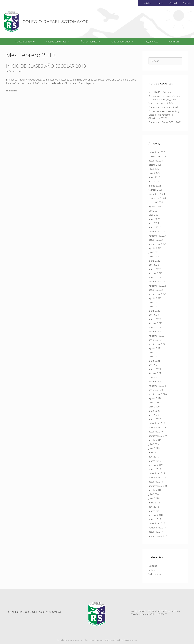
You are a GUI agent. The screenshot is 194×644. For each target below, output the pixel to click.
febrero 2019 (156, 465)
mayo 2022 (154, 311)
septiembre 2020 (158, 394)
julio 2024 (154, 211)
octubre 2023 (156, 240)
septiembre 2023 (158, 244)
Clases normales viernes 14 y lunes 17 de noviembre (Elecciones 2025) (164, 115)
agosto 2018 (155, 490)
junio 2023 (154, 256)
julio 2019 (154, 444)
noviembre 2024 (157, 198)
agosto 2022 (155, 298)
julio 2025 (154, 169)
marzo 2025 (155, 186)
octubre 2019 (156, 432)
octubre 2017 (156, 532)
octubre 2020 (156, 390)
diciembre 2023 (157, 231)
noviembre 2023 (157, 236)
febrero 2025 (156, 190)
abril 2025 (154, 181)
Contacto (187, 3)
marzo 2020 (155, 419)
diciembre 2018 (157, 473)
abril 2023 (154, 265)
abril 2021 (154, 365)
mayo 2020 (154, 411)
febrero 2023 (156, 273)
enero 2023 (155, 277)
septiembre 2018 (158, 486)
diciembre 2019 (157, 423)
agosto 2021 (155, 348)
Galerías (153, 566)
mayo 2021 (154, 361)
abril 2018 (154, 507)
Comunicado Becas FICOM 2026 (165, 122)
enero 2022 (155, 327)
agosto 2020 (155, 398)
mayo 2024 (154, 219)
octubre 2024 (156, 202)
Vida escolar (155, 574)
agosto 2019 (155, 440)
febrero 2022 (156, 323)
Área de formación (125, 42)
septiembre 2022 (158, 294)
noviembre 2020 (157, 386)
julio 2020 (154, 402)
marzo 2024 (155, 227)
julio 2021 (154, 352)
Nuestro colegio (28, 42)
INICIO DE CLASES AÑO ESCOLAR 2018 (46, 66)
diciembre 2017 (157, 523)
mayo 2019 (154, 452)
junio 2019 (154, 448)
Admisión (174, 42)
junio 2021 (154, 356)
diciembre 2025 (157, 152)
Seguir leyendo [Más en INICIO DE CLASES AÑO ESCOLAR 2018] (87, 83)
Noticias (147, 3)
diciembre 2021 (157, 331)
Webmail (173, 3)
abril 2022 (154, 315)
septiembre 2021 (158, 344)
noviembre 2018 (157, 478)
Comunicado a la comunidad (163, 107)
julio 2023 (154, 252)
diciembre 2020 (157, 382)
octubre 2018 (156, 482)
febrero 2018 (156, 515)
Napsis (160, 3)
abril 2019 (154, 457)
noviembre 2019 (157, 427)
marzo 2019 (155, 461)
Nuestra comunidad (61, 42)
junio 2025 (154, 173)
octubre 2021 (156, 340)
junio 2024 (154, 215)
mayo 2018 (154, 503)
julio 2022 (154, 302)
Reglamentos (151, 42)
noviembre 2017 (157, 528)
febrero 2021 (156, 373)
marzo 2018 (155, 511)
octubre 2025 (156, 161)
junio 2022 (154, 306)
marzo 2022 (155, 319)
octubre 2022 (156, 290)
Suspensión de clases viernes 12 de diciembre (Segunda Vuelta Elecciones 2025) (164, 100)
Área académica (93, 42)
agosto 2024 (155, 206)
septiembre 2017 (158, 536)
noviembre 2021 (157, 336)
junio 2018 (154, 498)
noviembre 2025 (157, 156)
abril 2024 (154, 223)
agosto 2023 (155, 248)
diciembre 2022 (157, 281)
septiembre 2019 (158, 436)
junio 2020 (154, 407)
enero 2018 (155, 519)
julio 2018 (154, 494)
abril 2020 (154, 415)
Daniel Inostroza (130, 640)
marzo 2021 (155, 369)
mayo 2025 (154, 177)
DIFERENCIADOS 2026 (160, 92)
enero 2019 (155, 469)
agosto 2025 (155, 165)
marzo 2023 (155, 269)
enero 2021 (155, 377)
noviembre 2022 (157, 286)
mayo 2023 (154, 261)
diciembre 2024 (157, 194)
